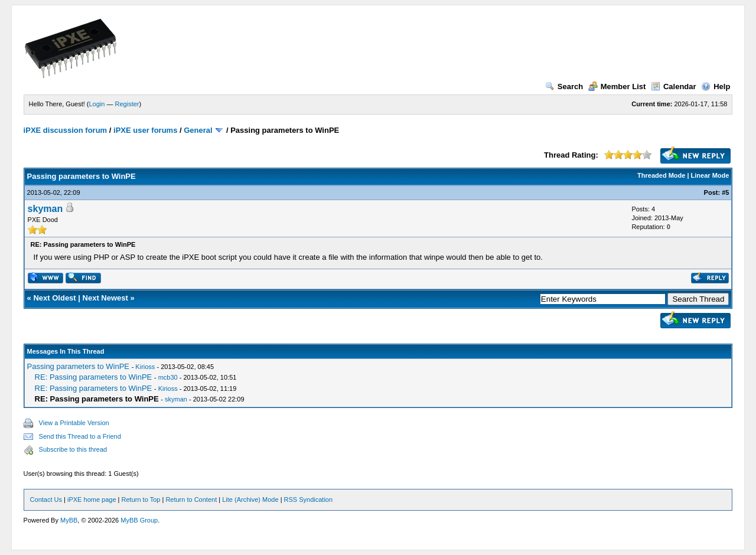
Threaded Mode (661, 175)
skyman (45, 209)
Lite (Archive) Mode (250, 500)
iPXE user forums (145, 130)
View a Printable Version (74, 423)
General (198, 130)
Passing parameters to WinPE (78, 366)
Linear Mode (710, 175)
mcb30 (168, 377)
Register (127, 104)
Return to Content (191, 500)
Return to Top (141, 500)
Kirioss (145, 367)
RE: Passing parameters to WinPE (94, 377)
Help (716, 86)
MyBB (69, 520)
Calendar (674, 86)
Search (564, 86)
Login (97, 104)
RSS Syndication (309, 500)
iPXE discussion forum (66, 130)
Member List (617, 86)
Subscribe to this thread (73, 449)
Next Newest (105, 298)
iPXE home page (92, 500)
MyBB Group (139, 520)
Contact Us (46, 500)
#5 (725, 192)
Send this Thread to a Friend (80, 436)
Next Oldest (54, 298)
